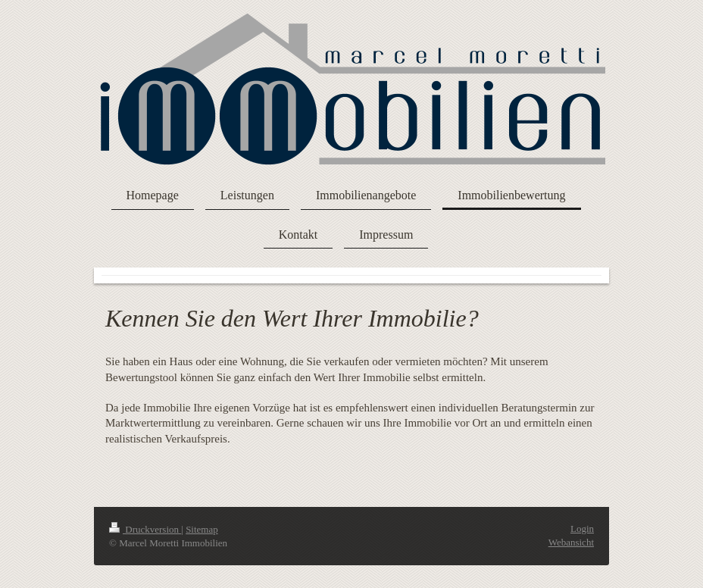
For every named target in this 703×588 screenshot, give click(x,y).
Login (582, 529)
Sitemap (202, 529)
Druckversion (145, 529)
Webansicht (571, 542)
